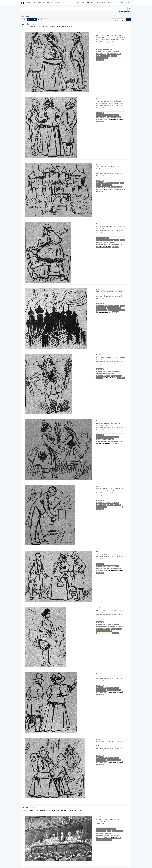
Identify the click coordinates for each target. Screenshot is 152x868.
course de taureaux (102, 58)
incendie (110, 310)
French (128, 20)
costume (99, 378)
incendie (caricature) (119, 310)
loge (113, 831)
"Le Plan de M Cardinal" (114, 54)
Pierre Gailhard (108, 49)
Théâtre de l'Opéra (101, 54)
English (123, 20)
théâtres (99, 189)
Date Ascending (32, 20)
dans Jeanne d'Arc (107, 631)
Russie (99, 56)
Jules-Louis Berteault (110, 829)
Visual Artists (120, 3)
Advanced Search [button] (124, 12)
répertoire (104, 833)
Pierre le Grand (111, 242)
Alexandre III (100, 49)
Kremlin (122, 183)
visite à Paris (108, 840)
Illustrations (91, 3)
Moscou (99, 185)
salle (109, 833)
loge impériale (119, 831)
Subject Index (101, 3)
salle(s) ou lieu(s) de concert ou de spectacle (108, 835)
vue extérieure (100, 191)
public (98, 833)
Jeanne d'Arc (100, 374)
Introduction (81, 3)
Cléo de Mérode (109, 626)
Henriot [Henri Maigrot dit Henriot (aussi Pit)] (108, 52)
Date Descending (43, 20)
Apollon (106, 238)
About (128, 3)
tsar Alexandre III (101, 838)
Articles (111, 3)
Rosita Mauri (100, 439)
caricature (114, 56)
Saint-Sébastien (106, 56)
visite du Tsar (100, 60)
